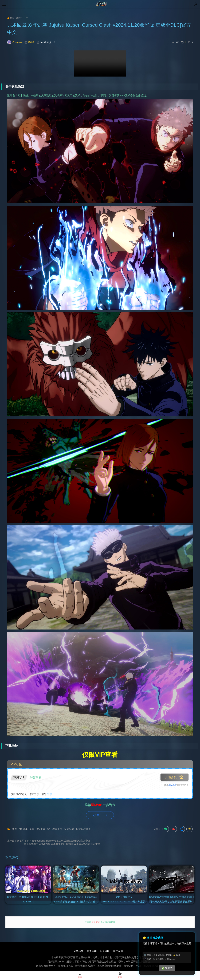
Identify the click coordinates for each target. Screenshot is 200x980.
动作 (14, 829)
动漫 (32, 829)
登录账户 (96, 919)
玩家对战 (69, 829)
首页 (10, 18)
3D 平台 (41, 829)
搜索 (80, 976)
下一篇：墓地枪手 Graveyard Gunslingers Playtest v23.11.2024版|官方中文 (152, 841)
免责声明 (92, 948)
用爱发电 (105, 948)
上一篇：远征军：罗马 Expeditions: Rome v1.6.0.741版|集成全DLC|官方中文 (49, 841)
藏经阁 (19, 18)
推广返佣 (118, 948)
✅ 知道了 (167, 968)
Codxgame (15, 42)
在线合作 (57, 829)
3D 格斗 (23, 829)
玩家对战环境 (83, 829)
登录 (50, 794)
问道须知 (78, 948)
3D (49, 829)
